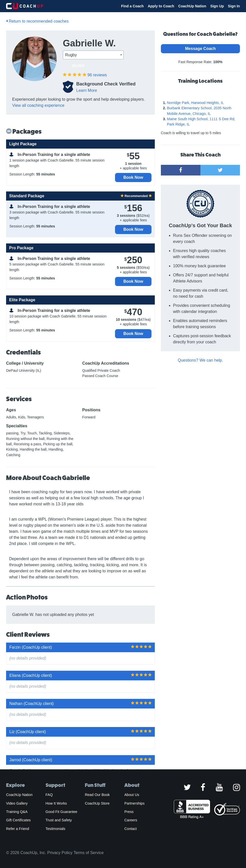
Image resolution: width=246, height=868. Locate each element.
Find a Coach (132, 6)
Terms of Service (89, 853)
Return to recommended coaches (37, 21)
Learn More (87, 90)
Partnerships (135, 803)
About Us (132, 795)
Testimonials (55, 829)
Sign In (234, 6)
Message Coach (201, 49)
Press (129, 812)
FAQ (49, 795)
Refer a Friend (18, 829)
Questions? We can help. (200, 360)
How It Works (56, 803)
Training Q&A (17, 812)
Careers (131, 820)
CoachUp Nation (192, 6)
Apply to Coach (161, 6)
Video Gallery (17, 803)
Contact (131, 829)
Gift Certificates (18, 820)
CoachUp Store (97, 803)
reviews (97, 75)
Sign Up (217, 6)
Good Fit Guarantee (62, 812)
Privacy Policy (60, 853)
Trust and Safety (59, 820)
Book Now (133, 177)
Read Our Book (97, 795)
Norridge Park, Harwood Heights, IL (195, 103)
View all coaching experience (38, 105)
